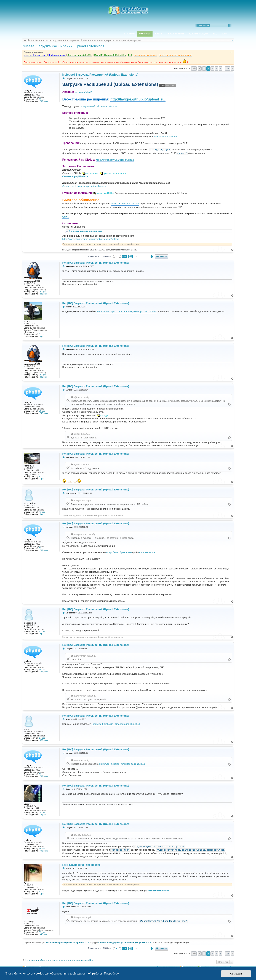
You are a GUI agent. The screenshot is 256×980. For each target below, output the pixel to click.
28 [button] (228, 69)
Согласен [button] (236, 974)
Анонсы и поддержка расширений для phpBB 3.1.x (125, 943)
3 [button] (212, 69)
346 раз (43, 934)
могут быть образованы (119, 552)
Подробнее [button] (111, 974)
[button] (194, 69)
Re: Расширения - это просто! (82, 865)
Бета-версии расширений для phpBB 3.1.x (68, 943)
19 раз (43, 815)
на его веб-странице (165, 136)
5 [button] (220, 69)
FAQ (215, 34)
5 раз (42, 334)
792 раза (44, 101)
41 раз (42, 512)
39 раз (42, 99)
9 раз (42, 514)
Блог (225, 34)
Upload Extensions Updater (125, 204)
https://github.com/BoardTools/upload (115, 160)
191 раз (43, 932)
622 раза (44, 740)
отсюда (104, 415)
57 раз (42, 738)
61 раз (42, 477)
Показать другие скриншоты (86, 231)
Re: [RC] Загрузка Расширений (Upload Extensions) (96, 263)
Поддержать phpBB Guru (99, 256)
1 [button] (204, 69)
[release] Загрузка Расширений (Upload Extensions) (64, 46)
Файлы (159, 34)
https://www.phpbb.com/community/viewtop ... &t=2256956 (127, 311)
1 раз (42, 894)
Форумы (145, 34)
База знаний (176, 34)
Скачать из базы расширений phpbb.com (84, 186)
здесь (66, 217)
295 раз (43, 292)
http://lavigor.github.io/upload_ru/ (138, 99)
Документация (198, 34)
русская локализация (114, 173)
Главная (129, 34)
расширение (92, 173)
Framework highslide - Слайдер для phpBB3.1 (116, 724)
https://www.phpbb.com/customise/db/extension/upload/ (91, 239)
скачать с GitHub (105, 193)
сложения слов (147, 552)
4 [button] (216, 69)
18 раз (42, 813)
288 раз (43, 294)
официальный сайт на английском (98, 106)
